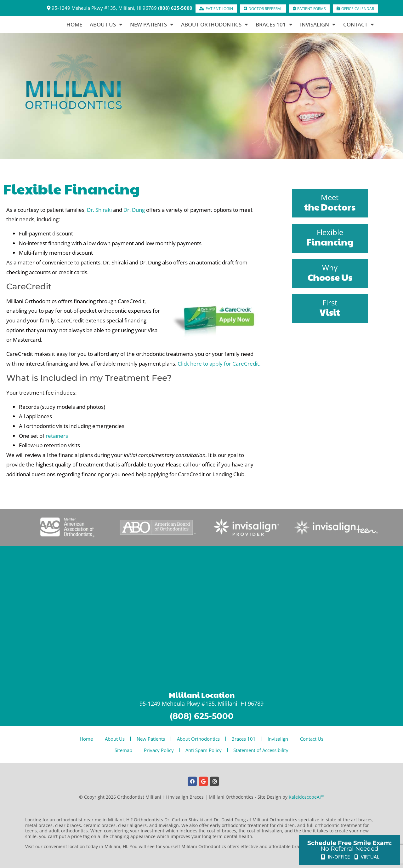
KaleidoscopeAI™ (307, 797)
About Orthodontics (215, 25)
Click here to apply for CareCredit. (219, 364)
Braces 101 (274, 25)
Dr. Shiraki (99, 210)
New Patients (152, 25)
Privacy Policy (158, 750)
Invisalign (318, 25)
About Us (106, 25)
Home (74, 24)
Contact (359, 25)
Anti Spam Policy (204, 750)
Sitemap (121, 750)
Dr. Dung (134, 210)
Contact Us (317, 739)
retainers (57, 436)
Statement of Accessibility (264, 750)
